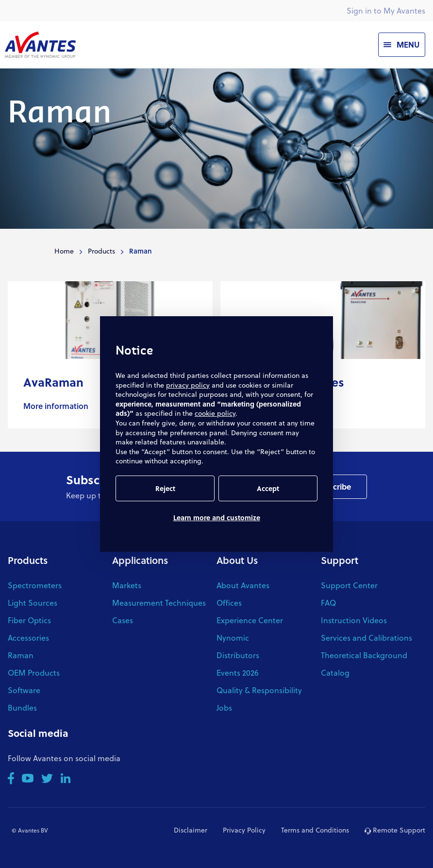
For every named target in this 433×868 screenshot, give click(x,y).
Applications (140, 560)
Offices (229, 603)
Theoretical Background (364, 655)
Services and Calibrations (366, 638)
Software (24, 690)
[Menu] (402, 45)
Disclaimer (191, 830)
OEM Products (34, 672)
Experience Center (250, 620)
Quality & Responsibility (259, 690)
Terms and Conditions (315, 830)
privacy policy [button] (188, 385)
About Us (237, 560)
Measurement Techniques (159, 603)
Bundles (22, 707)
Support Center (349, 585)
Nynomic (233, 638)
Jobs (224, 707)
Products (101, 251)
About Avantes (243, 585)
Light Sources (33, 603)
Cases (123, 620)
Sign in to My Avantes (386, 10)
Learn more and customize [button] (217, 518)
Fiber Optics (29, 620)
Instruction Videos (354, 620)
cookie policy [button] (215, 413)
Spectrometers (35, 585)
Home (64, 251)
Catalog (335, 672)
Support (340, 560)
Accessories (28, 638)
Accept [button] (268, 488)
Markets (127, 585)
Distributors (238, 655)
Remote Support (395, 830)
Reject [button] (165, 488)
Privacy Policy (244, 830)
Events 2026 (238, 672)
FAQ (328, 603)
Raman (21, 655)
